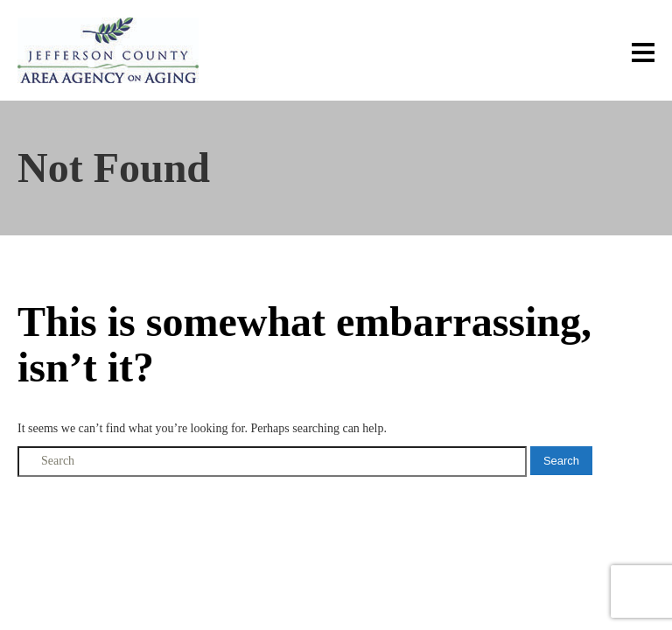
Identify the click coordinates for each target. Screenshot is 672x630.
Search (561, 461)
